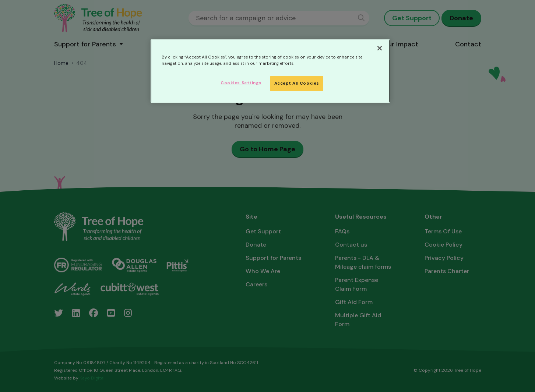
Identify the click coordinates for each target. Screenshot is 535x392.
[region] (270, 71)
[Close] (380, 48)
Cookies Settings (241, 83)
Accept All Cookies (297, 83)
